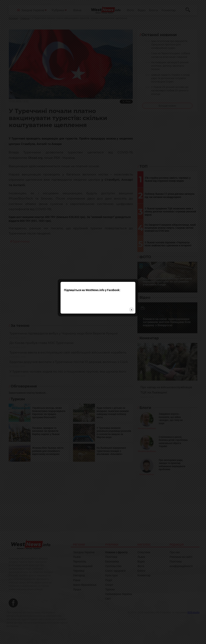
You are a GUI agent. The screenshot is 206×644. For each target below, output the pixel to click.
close (136, 334)
